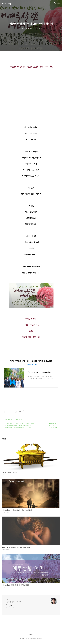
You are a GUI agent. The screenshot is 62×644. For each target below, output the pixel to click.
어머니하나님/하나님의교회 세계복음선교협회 (17, 425)
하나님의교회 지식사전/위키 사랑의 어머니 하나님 (19, 423)
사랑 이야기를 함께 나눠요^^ (13, 602)
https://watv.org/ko (31, 364)
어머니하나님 (11, 420)
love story (7, 4)
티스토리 (31, 635)
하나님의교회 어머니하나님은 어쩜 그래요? (17, 427)
